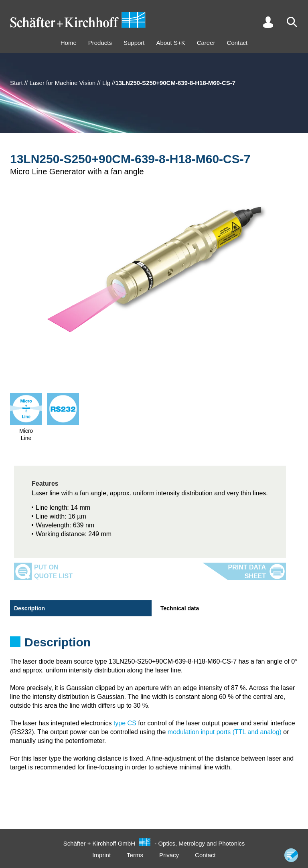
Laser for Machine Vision (62, 83)
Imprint (101, 855)
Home (69, 43)
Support (134, 43)
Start (16, 83)
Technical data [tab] (180, 608)
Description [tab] (29, 608)
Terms (135, 855)
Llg (106, 83)
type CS (125, 723)
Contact (237, 43)
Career (206, 43)
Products (100, 43)
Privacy (169, 855)
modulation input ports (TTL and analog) (225, 732)
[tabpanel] (154, 645)
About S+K (171, 43)
